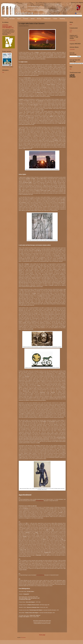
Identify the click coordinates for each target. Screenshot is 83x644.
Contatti (55, 19)
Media (71, 24)
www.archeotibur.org (40, 501)
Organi (19, 19)
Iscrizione (26, 19)
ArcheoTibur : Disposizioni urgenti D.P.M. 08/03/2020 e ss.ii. (8, 26)
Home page (42, 635)
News (71, 32)
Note (3, 72)
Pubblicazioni (47, 19)
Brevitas (39, 19)
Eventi (71, 30)
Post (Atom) (23, 637)
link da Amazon (72, 40)
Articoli (33, 19)
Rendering (62, 19)
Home (5, 19)
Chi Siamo (12, 19)
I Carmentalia (72, 49)
